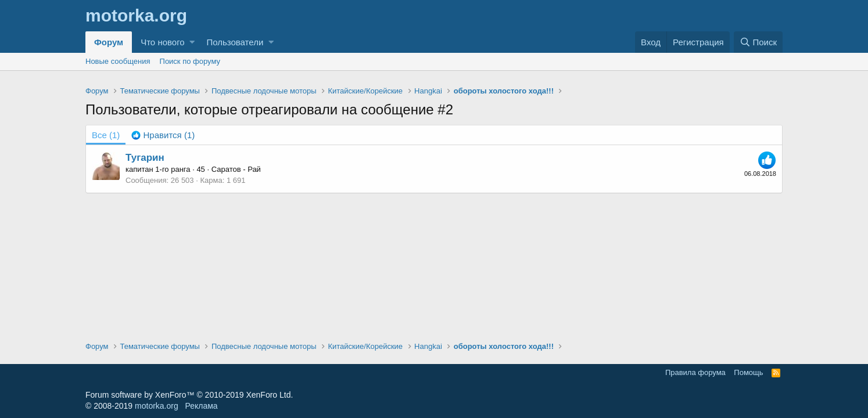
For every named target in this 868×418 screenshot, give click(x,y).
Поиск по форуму (190, 61)
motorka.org (157, 406)
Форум (109, 42)
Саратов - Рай (236, 169)
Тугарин (145, 158)
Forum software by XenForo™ (189, 395)
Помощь (748, 372)
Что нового (162, 42)
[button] (192, 42)
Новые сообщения (118, 61)
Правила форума (695, 372)
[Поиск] (758, 42)
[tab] (163, 135)
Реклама (201, 406)
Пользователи (235, 42)
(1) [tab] (106, 135)
